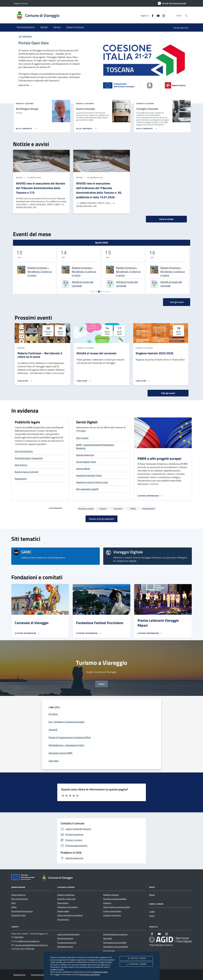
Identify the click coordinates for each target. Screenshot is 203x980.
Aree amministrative (20, 899)
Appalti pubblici (63, 911)
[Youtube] (157, 15)
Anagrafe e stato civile (66, 899)
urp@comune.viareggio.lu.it (28, 941)
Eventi (152, 916)
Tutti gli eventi (168, 393)
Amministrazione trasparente (115, 934)
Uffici (13, 903)
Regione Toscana (21, 3)
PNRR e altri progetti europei (159, 459)
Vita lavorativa (63, 919)
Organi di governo (18, 895)
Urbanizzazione (149, 508)
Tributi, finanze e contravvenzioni (117, 907)
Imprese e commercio (112, 915)
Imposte (103, 508)
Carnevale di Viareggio (32, 623)
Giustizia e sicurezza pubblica (115, 899)
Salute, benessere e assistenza (70, 915)
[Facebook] (151, 15)
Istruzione (118, 508)
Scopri (101, 684)
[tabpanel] (35, 270)
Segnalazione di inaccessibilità (116, 947)
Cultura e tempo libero (112, 911)
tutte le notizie (166, 219)
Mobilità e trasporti (111, 895)
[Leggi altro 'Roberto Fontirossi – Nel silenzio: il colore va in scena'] (25, 381)
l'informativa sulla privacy (90, 974)
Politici (14, 907)
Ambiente (107, 903)
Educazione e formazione (67, 907)
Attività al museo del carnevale (83, 284)
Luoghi (152, 912)
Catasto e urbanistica (66, 895)
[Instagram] (163, 15)
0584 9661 (19, 937)
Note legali (107, 938)
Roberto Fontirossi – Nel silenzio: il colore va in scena (40, 272)
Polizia (133, 508)
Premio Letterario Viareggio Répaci (158, 623)
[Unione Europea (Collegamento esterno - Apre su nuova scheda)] (24, 878)
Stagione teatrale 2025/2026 (155, 353)
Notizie (152, 895)
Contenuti (27, 37)
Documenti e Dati (18, 915)
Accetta (136, 964)
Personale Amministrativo (22, 911)
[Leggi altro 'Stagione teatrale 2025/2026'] (143, 381)
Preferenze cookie (100, 972)
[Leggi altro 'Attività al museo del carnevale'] (84, 381)
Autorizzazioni (63, 903)
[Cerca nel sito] (186, 16)
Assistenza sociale (86, 508)
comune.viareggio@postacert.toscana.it (31, 945)
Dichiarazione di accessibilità (115, 943)
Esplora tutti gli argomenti (101, 519)
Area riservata (109, 951)
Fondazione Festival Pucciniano (100, 623)
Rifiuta (136, 958)
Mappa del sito (19, 975)
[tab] (92, 292)
